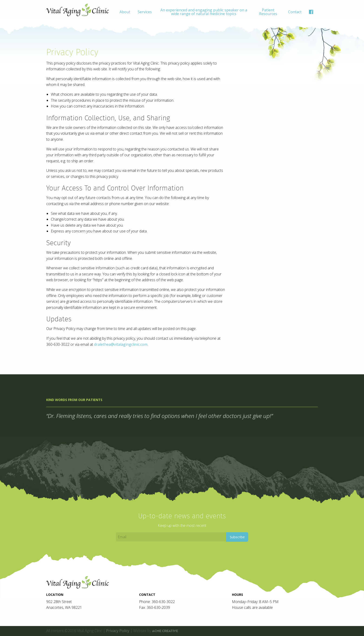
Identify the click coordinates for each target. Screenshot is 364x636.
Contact (295, 12)
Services (145, 12)
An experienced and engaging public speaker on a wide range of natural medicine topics (204, 12)
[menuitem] (125, 12)
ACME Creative (165, 631)
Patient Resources (268, 12)
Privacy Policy (118, 631)
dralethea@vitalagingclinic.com (121, 344)
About (125, 12)
